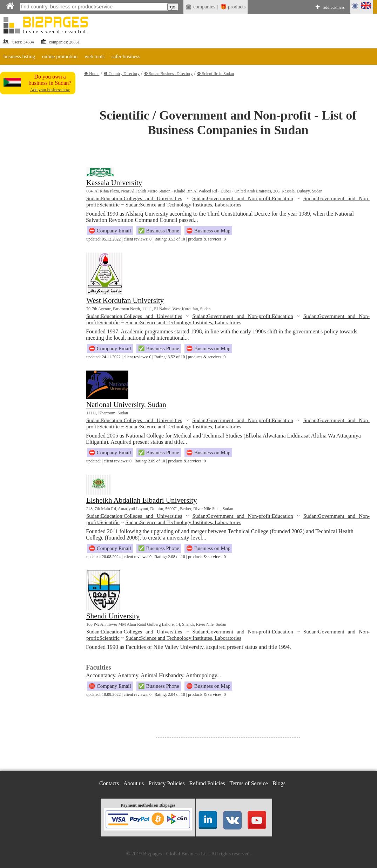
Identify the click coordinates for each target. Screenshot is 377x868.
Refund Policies (207, 783)
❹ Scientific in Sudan (216, 74)
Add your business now (50, 90)
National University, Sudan (126, 405)
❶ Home (92, 74)
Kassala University (114, 183)
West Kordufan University (125, 300)
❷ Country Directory (122, 74)
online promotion (60, 56)
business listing (19, 56)
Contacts (109, 783)
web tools (95, 56)
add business (334, 7)
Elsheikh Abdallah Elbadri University (142, 500)
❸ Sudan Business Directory (169, 74)
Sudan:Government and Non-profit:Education (243, 198)
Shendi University (113, 616)
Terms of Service (249, 783)
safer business (126, 56)
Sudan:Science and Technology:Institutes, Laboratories (183, 205)
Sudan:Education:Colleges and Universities (134, 198)
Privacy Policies (167, 783)
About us (134, 783)
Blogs (279, 783)
